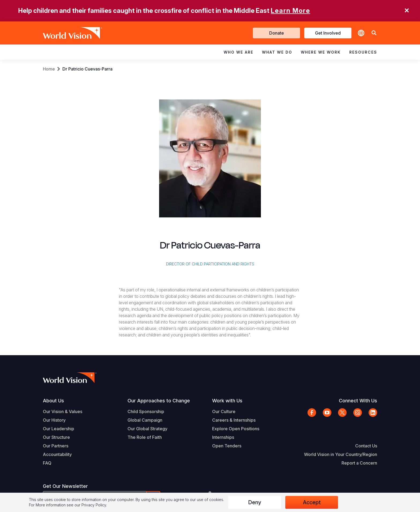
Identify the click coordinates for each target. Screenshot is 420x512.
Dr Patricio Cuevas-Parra (87, 69)
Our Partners (56, 446)
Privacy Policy (94, 505)
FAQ (47, 463)
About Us (53, 401)
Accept (312, 502)
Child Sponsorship (146, 411)
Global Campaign (145, 420)
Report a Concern (359, 463)
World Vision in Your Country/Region (341, 454)
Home (49, 69)
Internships (223, 437)
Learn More (290, 11)
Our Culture (224, 411)
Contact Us (366, 446)
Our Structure (56, 437)
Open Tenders (227, 446)
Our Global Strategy (147, 429)
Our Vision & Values (63, 411)
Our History (54, 420)
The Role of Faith (145, 437)
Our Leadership (59, 429)
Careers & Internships (234, 420)
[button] (374, 33)
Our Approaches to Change (159, 401)
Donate (277, 33)
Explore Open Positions (236, 429)
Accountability (57, 454)
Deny (255, 502)
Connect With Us (358, 401)
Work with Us (227, 401)
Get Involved (328, 33)
